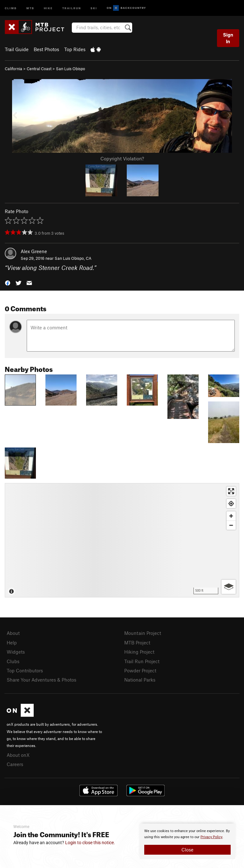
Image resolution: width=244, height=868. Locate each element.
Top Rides (75, 49)
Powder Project (140, 670)
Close (187, 850)
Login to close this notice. (90, 843)
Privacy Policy (211, 837)
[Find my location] (231, 504)
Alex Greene (34, 251)
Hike (48, 8)
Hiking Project (139, 652)
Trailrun (72, 8)
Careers (15, 764)
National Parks (140, 680)
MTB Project (137, 643)
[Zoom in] (231, 516)
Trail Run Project (142, 661)
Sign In (228, 38)
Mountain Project (143, 633)
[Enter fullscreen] (231, 491)
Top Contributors (25, 670)
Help (12, 643)
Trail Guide (17, 49)
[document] (187, 841)
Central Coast (39, 69)
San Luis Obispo (71, 69)
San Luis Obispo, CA (73, 258)
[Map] (122, 540)
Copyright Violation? (122, 158)
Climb (11, 8)
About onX (18, 755)
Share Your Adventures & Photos (41, 680)
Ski (94, 8)
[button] (8, 283)
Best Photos (46, 49)
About (13, 633)
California (14, 69)
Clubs (13, 661)
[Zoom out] (231, 525)
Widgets (16, 652)
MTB (30, 8)
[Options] (229, 587)
